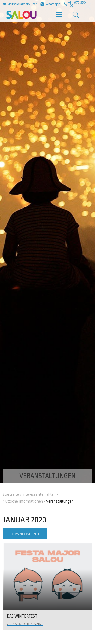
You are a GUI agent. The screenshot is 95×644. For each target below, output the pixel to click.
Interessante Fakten (39, 494)
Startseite (11, 494)
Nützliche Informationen (23, 501)
